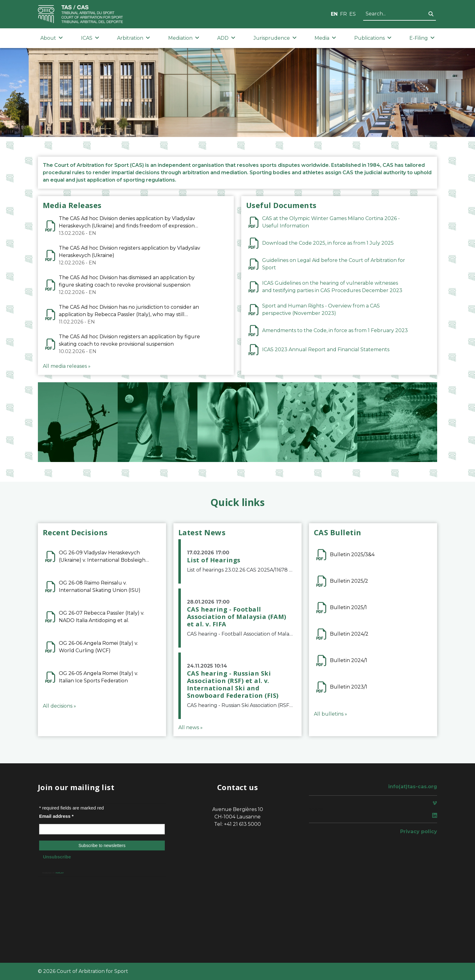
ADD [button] (226, 38)
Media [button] (325, 38)
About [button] (52, 38)
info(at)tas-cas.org (413, 787)
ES (353, 14)
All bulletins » (331, 714)
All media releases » (67, 366)
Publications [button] (373, 38)
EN (334, 14)
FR (343, 14)
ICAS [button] (90, 38)
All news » (191, 727)
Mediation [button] (184, 38)
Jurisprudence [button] (275, 38)
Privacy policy (419, 831)
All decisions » (59, 706)
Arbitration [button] (134, 38)
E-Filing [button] (422, 38)
